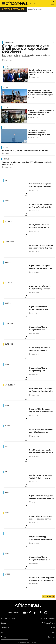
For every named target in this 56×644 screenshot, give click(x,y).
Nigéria (8, 201)
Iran (6, 180)
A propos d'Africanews (9, 619)
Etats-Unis (9, 324)
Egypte (5, 107)
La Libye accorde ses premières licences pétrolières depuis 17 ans (39, 133)
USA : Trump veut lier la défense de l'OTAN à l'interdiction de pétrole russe (40, 349)
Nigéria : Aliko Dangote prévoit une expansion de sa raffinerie (40, 267)
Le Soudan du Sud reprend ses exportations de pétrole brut (41, 247)
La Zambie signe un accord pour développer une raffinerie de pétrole (41, 431)
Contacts (4, 623)
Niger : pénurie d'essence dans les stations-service (40, 518)
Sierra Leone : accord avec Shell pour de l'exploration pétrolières (25, 49)
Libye (7, 67)
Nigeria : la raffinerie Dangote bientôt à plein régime (40, 559)
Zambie (7, 426)
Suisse (7, 574)
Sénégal (6, 159)
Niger (7, 513)
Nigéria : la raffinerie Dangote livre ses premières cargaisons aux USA (41, 329)
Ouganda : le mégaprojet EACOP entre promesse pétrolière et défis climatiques (40, 288)
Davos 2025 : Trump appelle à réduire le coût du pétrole (41, 579)
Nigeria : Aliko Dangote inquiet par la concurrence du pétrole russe (41, 411)
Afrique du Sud (11, 385)
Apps (53, 632)
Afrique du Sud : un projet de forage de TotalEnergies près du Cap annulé (41, 390)
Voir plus (47, 597)
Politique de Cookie (48, 623)
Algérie (6, 87)
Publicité (52, 628)
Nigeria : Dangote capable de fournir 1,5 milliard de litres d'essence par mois (41, 206)
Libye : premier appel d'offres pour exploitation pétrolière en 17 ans (40, 538)
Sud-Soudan (9, 242)
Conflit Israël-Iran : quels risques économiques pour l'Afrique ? (41, 452)
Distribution (5, 628)
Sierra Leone (9, 42)
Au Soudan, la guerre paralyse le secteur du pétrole (25, 150)
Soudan (6, 147)
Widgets (4, 637)
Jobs (2, 632)
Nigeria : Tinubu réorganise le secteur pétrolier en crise (41, 497)
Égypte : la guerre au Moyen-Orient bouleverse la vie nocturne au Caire (41, 113)
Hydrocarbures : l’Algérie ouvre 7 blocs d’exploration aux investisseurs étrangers (40, 93)
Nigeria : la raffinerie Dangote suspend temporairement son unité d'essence (41, 370)
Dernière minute (35, 9)
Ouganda (8, 283)
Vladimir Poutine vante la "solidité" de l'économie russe (41, 477)
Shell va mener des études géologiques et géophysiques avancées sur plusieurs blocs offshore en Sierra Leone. (26, 56)
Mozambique (10, 221)
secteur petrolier (13, 9)
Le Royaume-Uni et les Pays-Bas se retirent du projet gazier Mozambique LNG (41, 226)
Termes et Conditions (48, 619)
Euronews (52, 637)
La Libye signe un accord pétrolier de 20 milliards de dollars (41, 72)
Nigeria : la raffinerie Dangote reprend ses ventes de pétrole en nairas (41, 308)
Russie (7, 472)
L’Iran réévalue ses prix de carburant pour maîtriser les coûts (41, 186)
